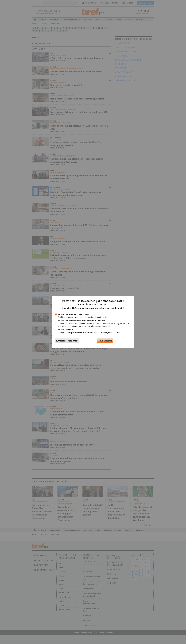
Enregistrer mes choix (67, 341)
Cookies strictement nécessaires (74, 314)
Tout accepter (105, 341)
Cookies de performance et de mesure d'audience (82, 321)
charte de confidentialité (112, 308)
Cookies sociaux (66, 329)
